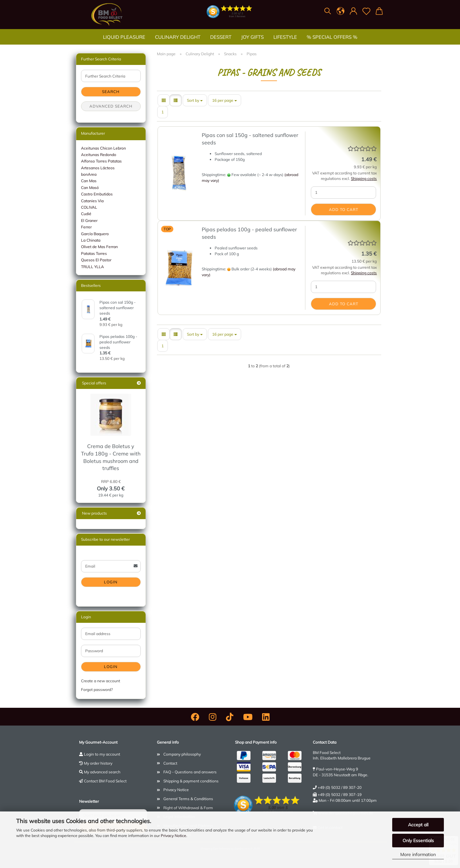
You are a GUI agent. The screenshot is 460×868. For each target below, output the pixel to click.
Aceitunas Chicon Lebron (103, 148)
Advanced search (111, 106)
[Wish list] (366, 11)
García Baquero (95, 234)
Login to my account (102, 754)
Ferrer (86, 227)
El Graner (89, 220)
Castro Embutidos (97, 194)
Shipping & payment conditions (191, 781)
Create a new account (101, 681)
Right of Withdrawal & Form (188, 808)
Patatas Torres (94, 253)
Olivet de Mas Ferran (99, 247)
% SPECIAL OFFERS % (332, 37)
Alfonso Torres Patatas (101, 161)
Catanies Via (92, 201)
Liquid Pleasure (124, 37)
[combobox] (195, 100)
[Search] (328, 11)
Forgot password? (97, 690)
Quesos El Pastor (96, 260)
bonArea (89, 174)
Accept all (418, 825)
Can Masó (90, 188)
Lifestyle (285, 37)
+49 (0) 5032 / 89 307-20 (340, 787)
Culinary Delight (178, 37)
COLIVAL (89, 207)
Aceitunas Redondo (99, 155)
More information (418, 854)
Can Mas (89, 181)
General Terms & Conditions (188, 799)
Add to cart (344, 209)
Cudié (86, 214)
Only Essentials (418, 841)
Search (111, 92)
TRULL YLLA (92, 267)
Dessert (221, 37)
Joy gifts (252, 37)
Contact (170, 763)
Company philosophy (182, 754)
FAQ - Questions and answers (190, 772)
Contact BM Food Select (105, 781)
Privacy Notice (174, 836)
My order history (98, 763)
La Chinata (91, 240)
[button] (341, 11)
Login (111, 582)
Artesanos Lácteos (98, 168)
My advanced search (102, 772)
